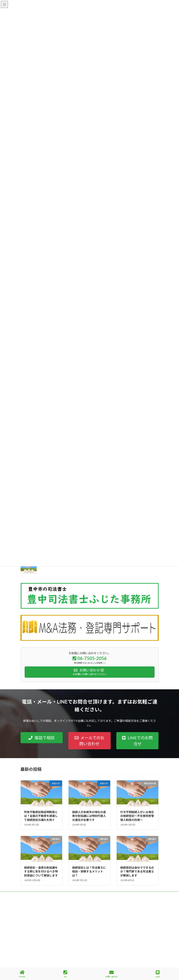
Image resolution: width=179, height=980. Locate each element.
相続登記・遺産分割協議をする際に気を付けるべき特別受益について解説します (41, 871)
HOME (22, 974)
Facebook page (126, 921)
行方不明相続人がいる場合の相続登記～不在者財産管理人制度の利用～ (137, 816)
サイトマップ (63, 895)
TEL (65, 974)
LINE (158, 974)
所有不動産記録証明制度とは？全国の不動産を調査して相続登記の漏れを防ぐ (41, 816)
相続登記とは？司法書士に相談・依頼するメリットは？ (89, 871)
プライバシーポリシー (36, 895)
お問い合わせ (111, 974)
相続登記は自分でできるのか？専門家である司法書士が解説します (137, 871)
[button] (42, 738)
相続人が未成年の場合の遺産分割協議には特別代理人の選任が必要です (89, 816)
